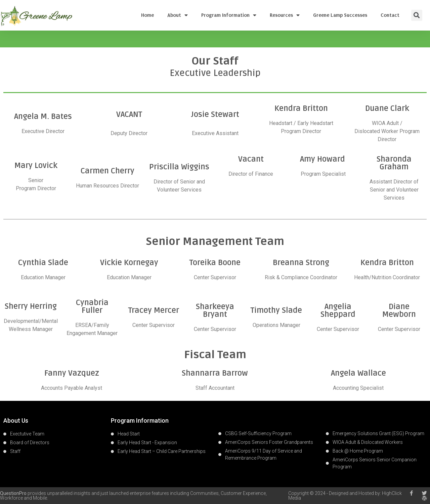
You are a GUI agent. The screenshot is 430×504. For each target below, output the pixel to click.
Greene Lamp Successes (340, 15)
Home (147, 15)
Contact (390, 15)
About (178, 15)
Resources (285, 15)
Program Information (229, 15)
